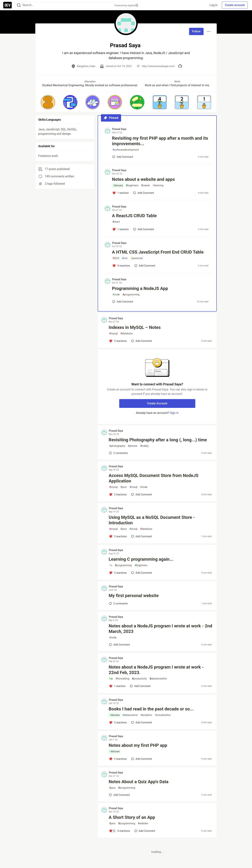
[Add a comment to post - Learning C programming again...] (118, 573)
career (146, 185)
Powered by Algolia (126, 5)
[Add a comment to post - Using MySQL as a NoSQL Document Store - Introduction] (118, 536)
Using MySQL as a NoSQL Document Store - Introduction (152, 520)
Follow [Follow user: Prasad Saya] (196, 31)
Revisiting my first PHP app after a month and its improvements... (160, 141)
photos (133, 446)
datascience (130, 715)
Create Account (157, 403)
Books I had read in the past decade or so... (151, 709)
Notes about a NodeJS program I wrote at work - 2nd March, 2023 (160, 629)
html (116, 258)
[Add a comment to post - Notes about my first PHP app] (118, 759)
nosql (133, 487)
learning (158, 185)
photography (117, 446)
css (125, 258)
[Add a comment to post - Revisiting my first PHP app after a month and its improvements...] (123, 157)
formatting (122, 679)
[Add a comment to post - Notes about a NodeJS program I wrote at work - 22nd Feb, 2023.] (117, 686)
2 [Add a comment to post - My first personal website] (118, 603)
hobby (144, 446)
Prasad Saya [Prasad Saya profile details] (119, 129)
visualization (163, 715)
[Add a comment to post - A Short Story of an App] (119, 831)
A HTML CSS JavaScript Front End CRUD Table (158, 252)
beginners (132, 185)
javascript (137, 258)
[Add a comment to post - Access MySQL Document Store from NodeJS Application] (118, 495)
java (112, 788)
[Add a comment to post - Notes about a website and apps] (121, 193)
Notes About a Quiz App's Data (139, 782)
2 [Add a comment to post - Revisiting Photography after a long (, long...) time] (118, 453)
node (116, 295)
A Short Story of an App (132, 817)
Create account (235, 5)
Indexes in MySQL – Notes (135, 327)
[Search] (19, 5)
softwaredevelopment (126, 150)
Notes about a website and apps (143, 179)
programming (131, 295)
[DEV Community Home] (7, 5)
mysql (113, 334)
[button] (48, 102)
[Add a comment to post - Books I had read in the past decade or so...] (118, 722)
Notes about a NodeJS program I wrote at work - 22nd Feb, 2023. (156, 670)
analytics (146, 715)
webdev (143, 823)
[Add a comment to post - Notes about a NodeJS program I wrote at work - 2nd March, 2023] (119, 645)
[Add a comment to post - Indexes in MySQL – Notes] (118, 341)
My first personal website (134, 596)
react (116, 222)
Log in (214, 5)
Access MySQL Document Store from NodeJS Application (154, 478)
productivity (139, 679)
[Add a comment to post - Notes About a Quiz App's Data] (119, 795)
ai (111, 679)
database (126, 334)
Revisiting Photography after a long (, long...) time (158, 440)
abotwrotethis (158, 679)
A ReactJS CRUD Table (134, 216)
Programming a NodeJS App (140, 288)
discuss (118, 185)
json (124, 487)
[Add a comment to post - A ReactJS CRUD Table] (121, 229)
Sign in (174, 413)
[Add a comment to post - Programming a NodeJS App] (123, 302)
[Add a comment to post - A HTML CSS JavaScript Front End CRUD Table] (121, 266)
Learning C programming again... (141, 559)
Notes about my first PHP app (138, 745)
